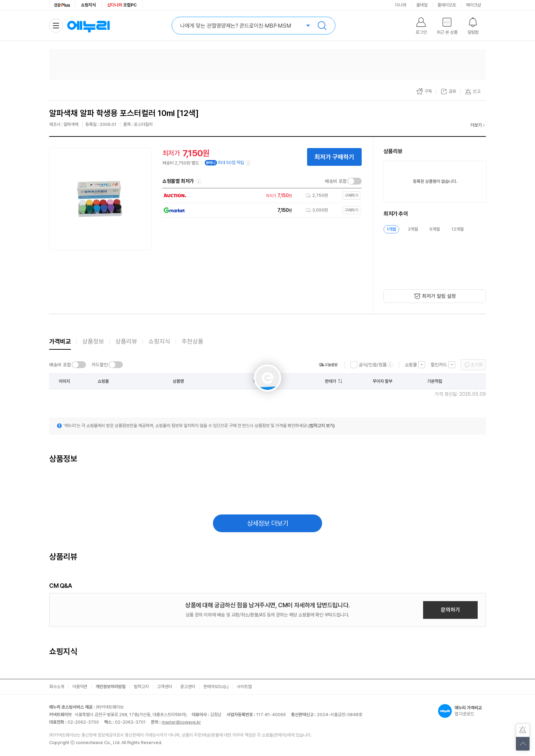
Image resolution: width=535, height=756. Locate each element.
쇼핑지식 (88, 5)
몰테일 (422, 5)
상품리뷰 (126, 341)
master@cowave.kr (181, 722)
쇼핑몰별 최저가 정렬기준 (199, 181)
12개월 (458, 229)
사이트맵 (244, 687)
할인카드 (439, 365)
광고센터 (188, 687)
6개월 (435, 229)
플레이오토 (447, 5)
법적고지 (141, 687)
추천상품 (192, 341)
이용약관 (80, 687)
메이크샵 (474, 5)
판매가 (330, 381)
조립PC (122, 5)
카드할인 (100, 365)
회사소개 (57, 687)
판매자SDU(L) (216, 687)
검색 (322, 26)
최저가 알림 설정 (439, 296)
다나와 (401, 5)
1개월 (391, 229)
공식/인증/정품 (373, 365)
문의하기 (450, 610)
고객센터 (164, 687)
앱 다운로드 (462, 711)
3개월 (413, 229)
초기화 (477, 365)
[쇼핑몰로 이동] (260, 196)
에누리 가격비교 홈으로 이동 (88, 26)
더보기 (476, 125)
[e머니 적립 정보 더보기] (248, 163)
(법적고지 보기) (322, 426)
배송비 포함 (336, 181)
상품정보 (93, 341)
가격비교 (60, 341)
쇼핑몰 (411, 365)
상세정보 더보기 (268, 523)
